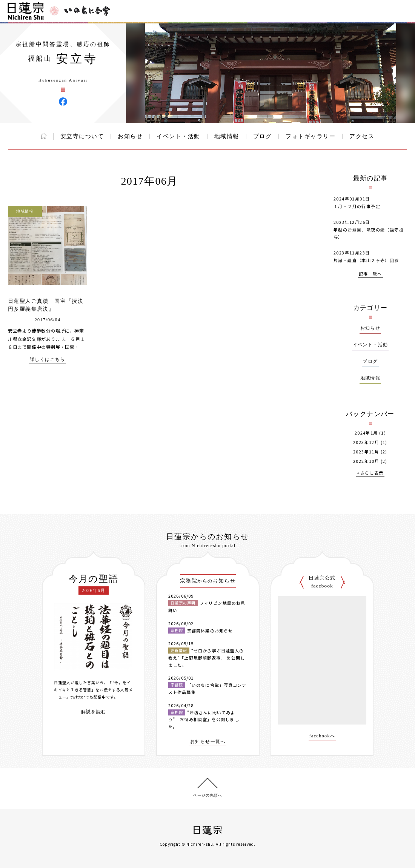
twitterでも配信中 (88, 697)
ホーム (44, 136)
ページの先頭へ (208, 795)
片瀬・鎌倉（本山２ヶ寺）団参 (366, 260)
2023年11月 (366, 452)
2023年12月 (366, 442)
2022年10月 (366, 461)
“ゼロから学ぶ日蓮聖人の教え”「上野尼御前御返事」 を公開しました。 (207, 658)
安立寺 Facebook (63, 102)
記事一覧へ (370, 274)
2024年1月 (366, 433)
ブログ (263, 136)
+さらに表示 (370, 473)
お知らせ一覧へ (208, 742)
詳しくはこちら (48, 360)
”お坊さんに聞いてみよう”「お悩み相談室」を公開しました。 (204, 719)
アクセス (362, 136)
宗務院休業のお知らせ (210, 631)
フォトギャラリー (310, 136)
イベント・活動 (178, 136)
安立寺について (82, 136)
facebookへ (322, 736)
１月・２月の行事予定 (357, 206)
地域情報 (227, 136)
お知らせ (130, 136)
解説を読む (94, 712)
